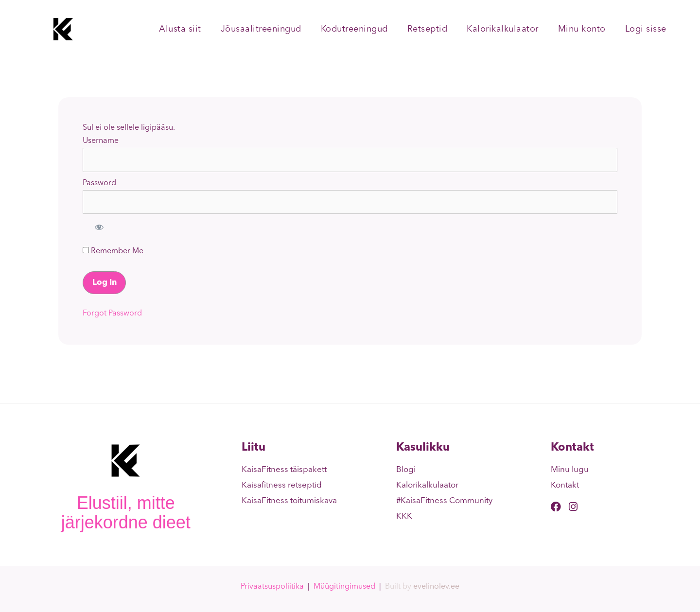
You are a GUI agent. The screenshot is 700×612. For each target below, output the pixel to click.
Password (99, 183)
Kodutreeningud (354, 29)
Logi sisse (646, 29)
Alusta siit (180, 29)
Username (101, 141)
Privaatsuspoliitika (272, 587)
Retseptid (428, 29)
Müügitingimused (344, 587)
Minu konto (582, 29)
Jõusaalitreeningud (261, 29)
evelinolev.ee (436, 587)
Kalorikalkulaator (503, 29)
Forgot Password (112, 314)
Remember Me (113, 251)
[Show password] (99, 227)
